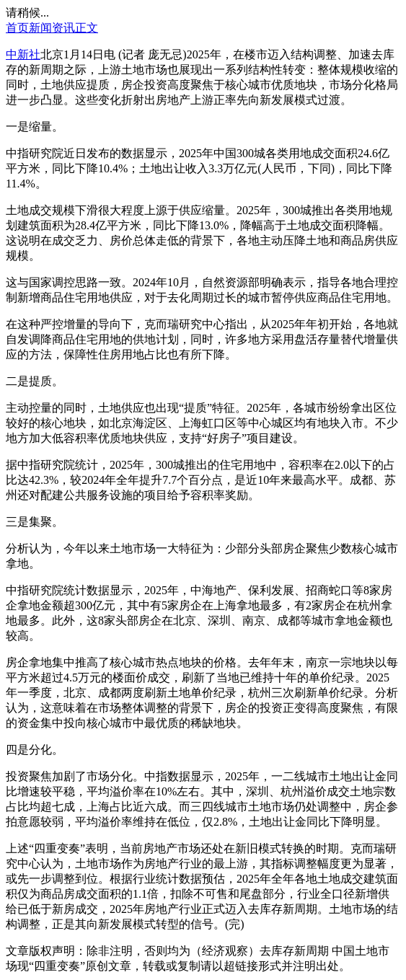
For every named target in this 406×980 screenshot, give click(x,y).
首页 (17, 28)
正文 (87, 28)
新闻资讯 (52, 28)
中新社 (23, 54)
